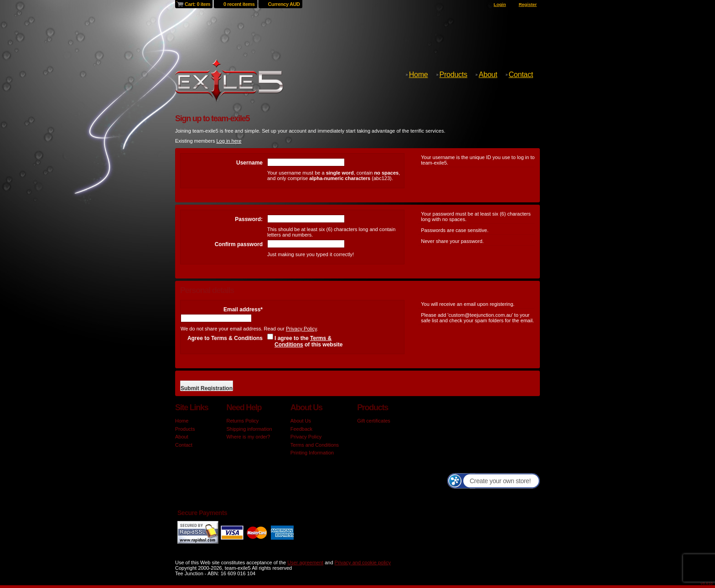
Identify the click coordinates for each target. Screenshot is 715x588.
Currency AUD (284, 4)
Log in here (229, 141)
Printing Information (312, 453)
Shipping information (249, 429)
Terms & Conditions (303, 341)
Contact (521, 75)
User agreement (305, 562)
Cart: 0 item (197, 4)
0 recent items (239, 4)
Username (249, 163)
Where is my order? (248, 437)
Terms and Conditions (315, 445)
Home (419, 75)
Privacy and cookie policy (363, 562)
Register (528, 4)
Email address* (243, 309)
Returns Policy (242, 421)
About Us (301, 421)
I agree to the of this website (308, 341)
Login (500, 4)
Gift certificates (374, 421)
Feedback (301, 429)
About (488, 75)
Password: (249, 219)
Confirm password (239, 244)
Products (453, 75)
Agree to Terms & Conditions (225, 338)
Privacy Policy (301, 329)
